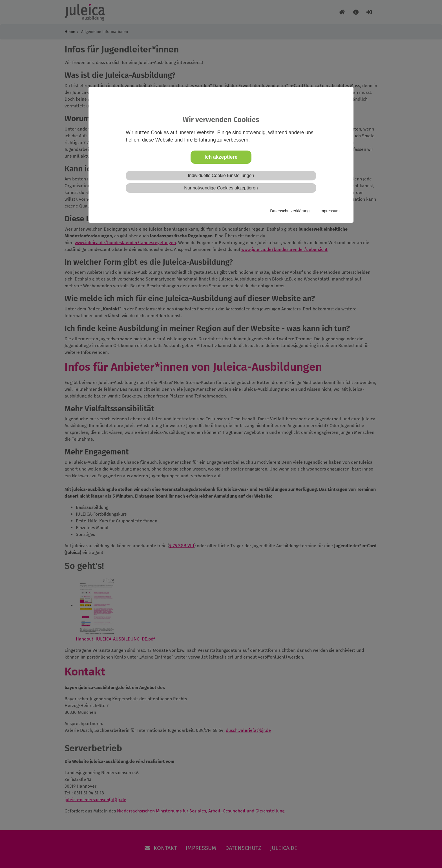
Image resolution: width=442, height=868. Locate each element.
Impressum (329, 211)
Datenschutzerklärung (290, 211)
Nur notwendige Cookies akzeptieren (221, 188)
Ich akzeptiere (221, 157)
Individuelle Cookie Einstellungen (221, 175)
